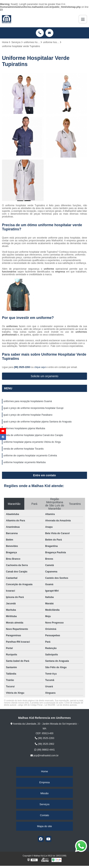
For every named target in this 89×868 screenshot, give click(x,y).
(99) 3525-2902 (44, 744)
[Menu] (83, 19)
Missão (44, 793)
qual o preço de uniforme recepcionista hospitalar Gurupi (33, 408)
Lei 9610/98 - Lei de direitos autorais (61, 705)
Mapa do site (44, 826)
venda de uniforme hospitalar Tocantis (23, 449)
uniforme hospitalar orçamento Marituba (24, 462)
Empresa (44, 782)
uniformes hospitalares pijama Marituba (24, 428)
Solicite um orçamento (44, 376)
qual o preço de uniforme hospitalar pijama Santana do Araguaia (37, 422)
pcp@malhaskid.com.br (44, 756)
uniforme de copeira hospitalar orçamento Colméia (30, 456)
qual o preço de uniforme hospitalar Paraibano (28, 415)
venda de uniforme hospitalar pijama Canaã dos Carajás (33, 435)
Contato (45, 815)
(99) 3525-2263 (22, 367)
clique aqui (40, 367)
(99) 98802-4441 (44, 750)
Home (44, 771)
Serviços (45, 804)
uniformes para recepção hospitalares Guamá (28, 401)
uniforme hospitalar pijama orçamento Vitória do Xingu (32, 442)
